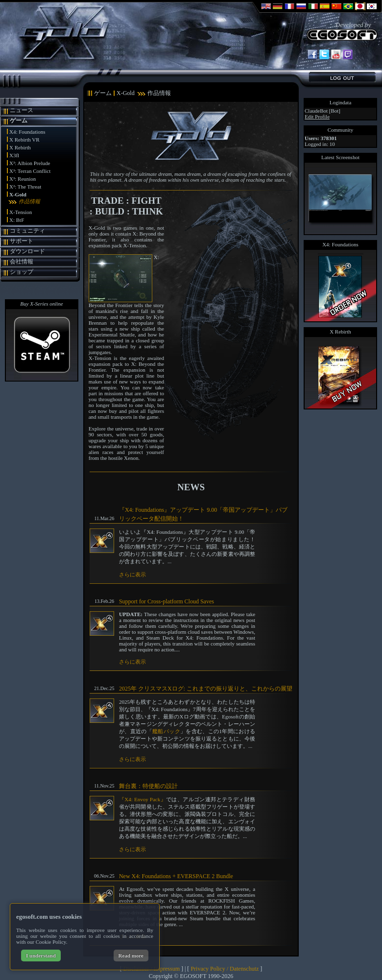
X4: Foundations (27, 132)
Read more (131, 956)
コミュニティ (27, 231)
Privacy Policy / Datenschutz (225, 969)
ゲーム (19, 120)
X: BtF (17, 220)
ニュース (22, 110)
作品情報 (29, 201)
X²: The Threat (25, 187)
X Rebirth (20, 147)
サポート (22, 241)
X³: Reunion (23, 179)
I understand (41, 956)
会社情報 (22, 262)
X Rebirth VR (24, 140)
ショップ (22, 272)
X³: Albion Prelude (30, 163)
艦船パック (166, 731)
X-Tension (21, 212)
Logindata (341, 102)
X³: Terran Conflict (30, 171)
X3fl (14, 155)
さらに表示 (132, 574)
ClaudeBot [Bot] (322, 111)
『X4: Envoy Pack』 (143, 799)
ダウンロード (27, 251)
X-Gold (18, 194)
